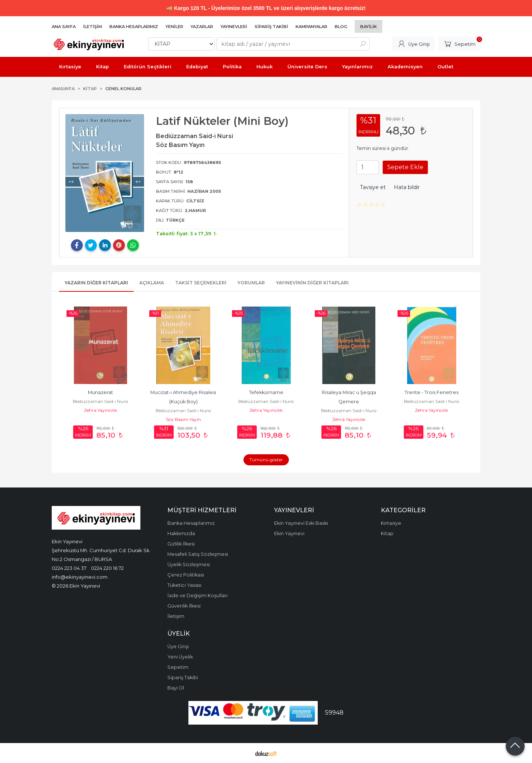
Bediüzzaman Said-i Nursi (100, 401)
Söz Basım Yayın (183, 419)
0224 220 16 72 (107, 568)
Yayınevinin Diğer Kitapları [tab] (312, 283)
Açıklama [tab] (152, 283)
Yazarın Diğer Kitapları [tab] (96, 283)
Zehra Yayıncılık (100, 410)
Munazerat (100, 392)
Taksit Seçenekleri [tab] (201, 283)
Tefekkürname (266, 392)
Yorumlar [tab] (251, 283)
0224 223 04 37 (69, 568)
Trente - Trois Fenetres (432, 392)
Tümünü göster (266, 460)
